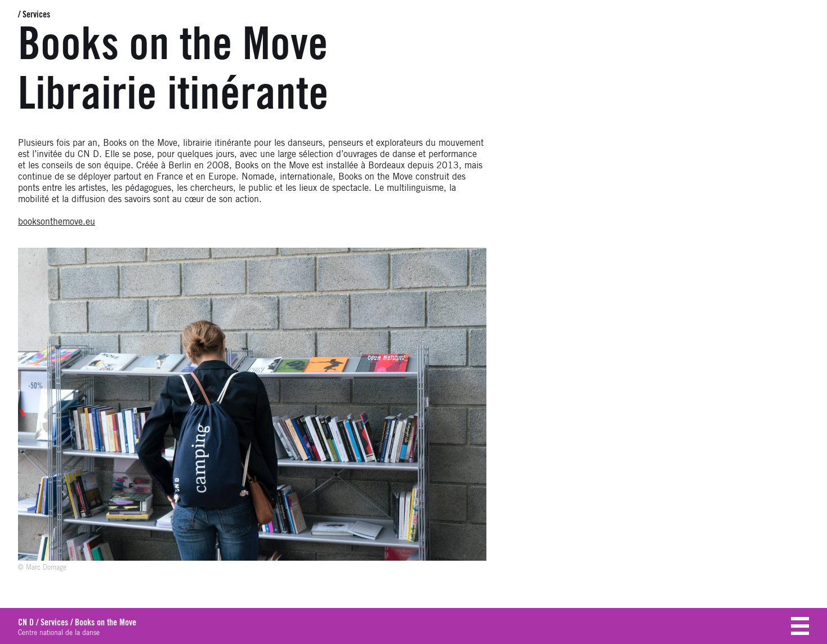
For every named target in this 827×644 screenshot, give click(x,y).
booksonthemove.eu (57, 222)
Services (36, 15)
